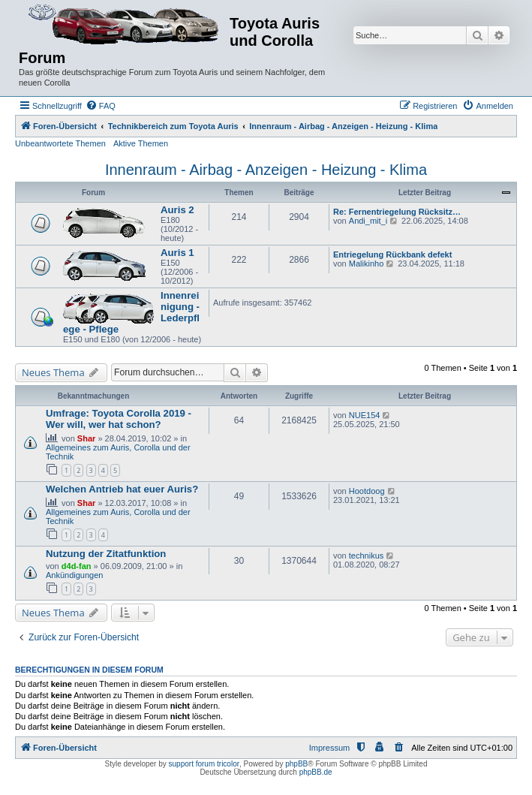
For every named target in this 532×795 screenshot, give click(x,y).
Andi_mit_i (368, 221)
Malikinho (366, 263)
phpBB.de (316, 772)
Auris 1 (177, 253)
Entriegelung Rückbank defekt (392, 254)
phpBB (296, 764)
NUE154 (365, 415)
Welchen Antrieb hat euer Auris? (122, 489)
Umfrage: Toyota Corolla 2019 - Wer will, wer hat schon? (119, 419)
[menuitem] (101, 106)
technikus (366, 556)
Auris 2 (177, 210)
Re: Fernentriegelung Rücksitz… (397, 212)
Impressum (329, 748)
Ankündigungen (74, 575)
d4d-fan (77, 566)
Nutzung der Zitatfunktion (106, 554)
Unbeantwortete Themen (60, 143)
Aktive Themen (141, 143)
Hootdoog (367, 491)
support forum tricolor (204, 764)
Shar (86, 438)
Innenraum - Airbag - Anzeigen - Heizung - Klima (266, 170)
